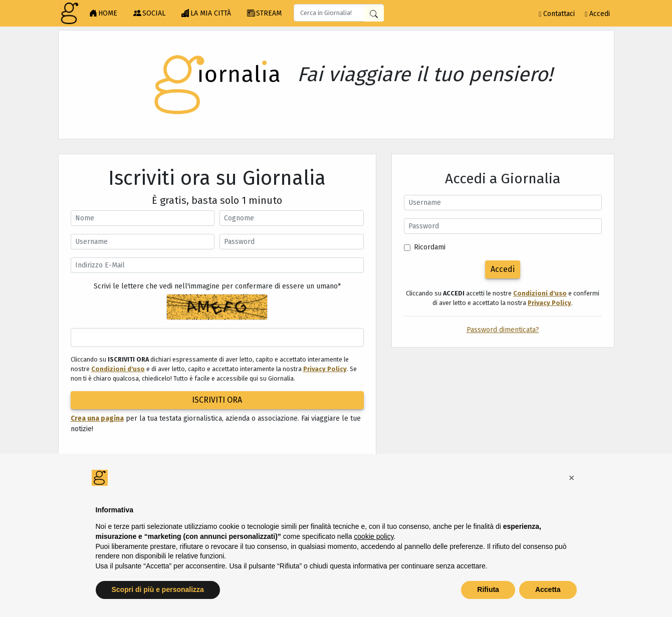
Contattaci (557, 14)
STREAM (264, 14)
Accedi (597, 14)
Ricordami (430, 247)
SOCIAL (149, 14)
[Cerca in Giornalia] (374, 13)
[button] (572, 478)
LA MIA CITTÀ (206, 14)
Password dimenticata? (503, 330)
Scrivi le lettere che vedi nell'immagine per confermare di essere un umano (217, 286)
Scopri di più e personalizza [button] (158, 589)
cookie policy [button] (374, 536)
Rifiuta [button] (488, 589)
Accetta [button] (548, 589)
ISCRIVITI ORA (217, 400)
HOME (103, 14)
